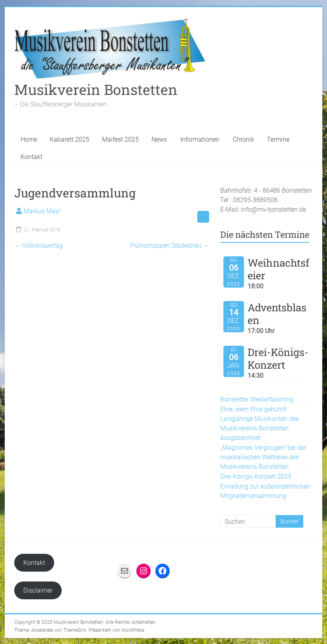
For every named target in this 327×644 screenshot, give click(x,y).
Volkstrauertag (39, 245)
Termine (278, 139)
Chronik (244, 139)
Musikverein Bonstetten (96, 89)
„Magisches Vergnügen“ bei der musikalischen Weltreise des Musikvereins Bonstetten (263, 457)
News (159, 139)
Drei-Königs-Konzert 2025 (256, 476)
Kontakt (31, 157)
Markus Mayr (42, 211)
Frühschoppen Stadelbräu (170, 245)
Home (29, 139)
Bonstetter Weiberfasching (257, 399)
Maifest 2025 (120, 139)
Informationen (200, 139)
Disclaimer (38, 590)
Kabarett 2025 (70, 139)
